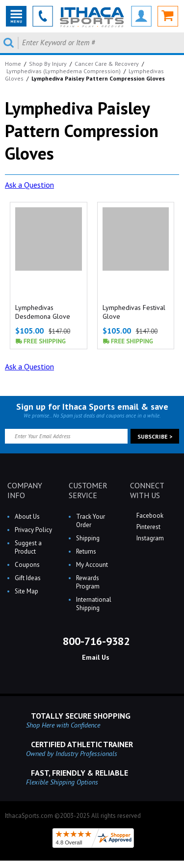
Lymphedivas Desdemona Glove (43, 312)
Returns (86, 551)
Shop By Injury (48, 64)
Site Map (26, 591)
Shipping (88, 538)
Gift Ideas (28, 578)
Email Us (95, 657)
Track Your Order (91, 521)
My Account (92, 565)
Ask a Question (29, 185)
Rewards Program (88, 582)
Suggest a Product (28, 547)
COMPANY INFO (25, 490)
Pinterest (148, 527)
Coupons (27, 565)
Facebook (149, 516)
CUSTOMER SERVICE (88, 490)
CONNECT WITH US (147, 490)
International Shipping (94, 604)
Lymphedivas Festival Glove (134, 312)
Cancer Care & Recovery (107, 64)
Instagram (149, 538)
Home (13, 64)
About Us (27, 517)
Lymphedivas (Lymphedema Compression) (64, 71)
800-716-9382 (95, 641)
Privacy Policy (33, 530)
